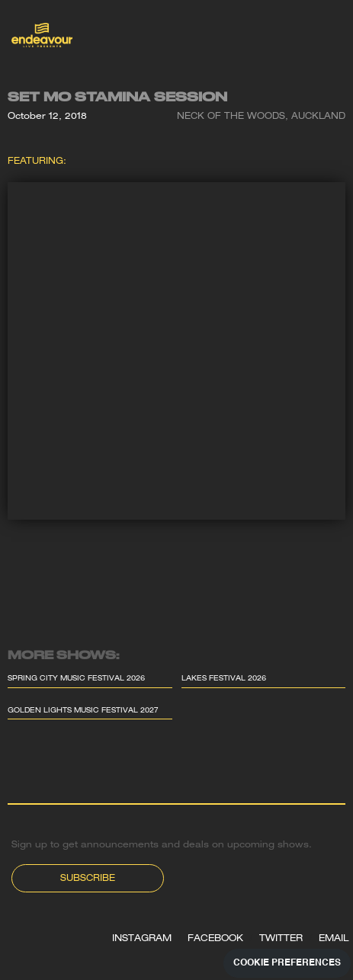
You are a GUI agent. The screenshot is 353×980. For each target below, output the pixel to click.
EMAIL (334, 939)
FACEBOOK (215, 939)
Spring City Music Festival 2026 (76, 679)
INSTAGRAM (142, 939)
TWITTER (281, 939)
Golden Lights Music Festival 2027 (83, 711)
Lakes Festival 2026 (224, 679)
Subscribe (88, 879)
